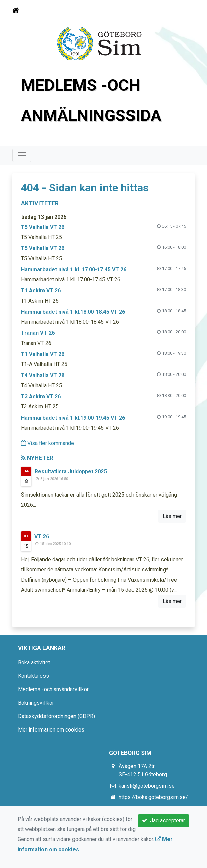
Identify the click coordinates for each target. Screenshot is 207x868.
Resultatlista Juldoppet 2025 (71, 471)
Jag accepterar (164, 820)
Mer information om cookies (51, 730)
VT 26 (42, 536)
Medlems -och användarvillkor (53, 689)
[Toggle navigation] (185, 10)
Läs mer (172, 516)
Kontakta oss (33, 676)
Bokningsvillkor (36, 703)
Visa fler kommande (48, 443)
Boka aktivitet (34, 662)
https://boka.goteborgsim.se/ (153, 797)
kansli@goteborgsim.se (147, 786)
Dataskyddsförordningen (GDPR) (56, 716)
